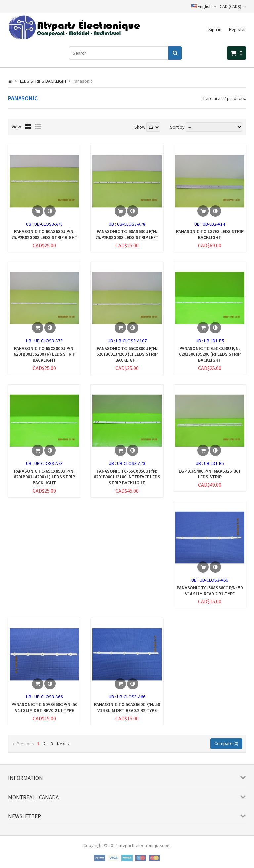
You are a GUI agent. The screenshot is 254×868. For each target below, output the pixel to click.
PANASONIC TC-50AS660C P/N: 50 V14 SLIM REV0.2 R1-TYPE (210, 591)
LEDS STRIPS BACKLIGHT (43, 81)
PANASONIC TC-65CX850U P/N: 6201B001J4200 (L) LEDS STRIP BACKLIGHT (44, 477)
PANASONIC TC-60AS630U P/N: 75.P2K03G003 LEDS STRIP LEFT (127, 234)
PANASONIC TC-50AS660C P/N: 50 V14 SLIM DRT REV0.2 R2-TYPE (127, 707)
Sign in (215, 29)
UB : (30, 224)
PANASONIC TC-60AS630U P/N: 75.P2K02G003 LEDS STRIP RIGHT (44, 234)
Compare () (226, 743)
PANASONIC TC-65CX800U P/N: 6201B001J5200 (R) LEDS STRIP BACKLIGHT (44, 354)
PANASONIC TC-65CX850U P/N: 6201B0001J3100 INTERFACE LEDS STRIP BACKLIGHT (127, 477)
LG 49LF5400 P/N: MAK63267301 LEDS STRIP (210, 474)
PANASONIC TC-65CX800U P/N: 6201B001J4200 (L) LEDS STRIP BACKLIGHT (127, 354)
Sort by (177, 127)
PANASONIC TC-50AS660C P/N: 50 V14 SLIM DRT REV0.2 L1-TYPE (44, 707)
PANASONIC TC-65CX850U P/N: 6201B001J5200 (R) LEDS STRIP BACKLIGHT (210, 354)
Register (237, 29)
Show (140, 127)
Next (63, 744)
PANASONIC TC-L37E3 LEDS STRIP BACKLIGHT (210, 234)
